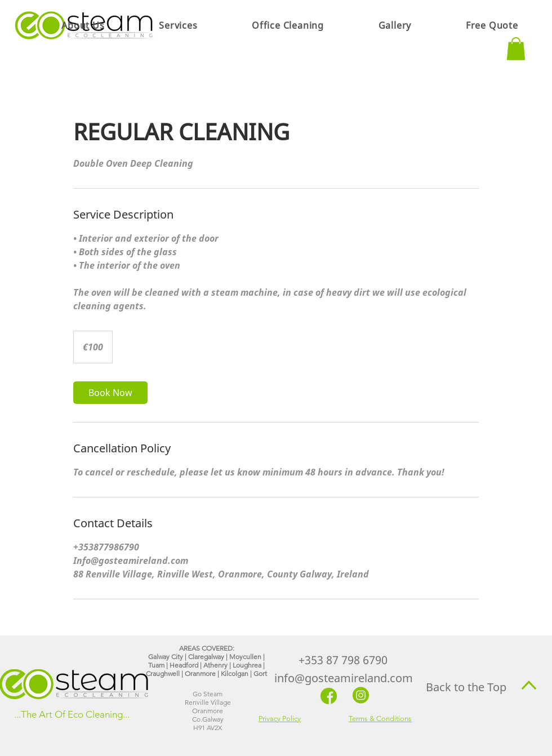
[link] (110, 393)
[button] (178, 25)
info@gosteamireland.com (344, 678)
